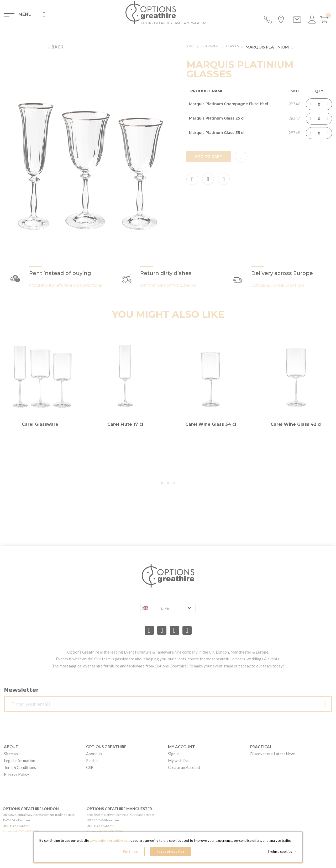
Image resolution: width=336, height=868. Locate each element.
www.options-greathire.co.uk (111, 842)
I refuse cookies (284, 852)
